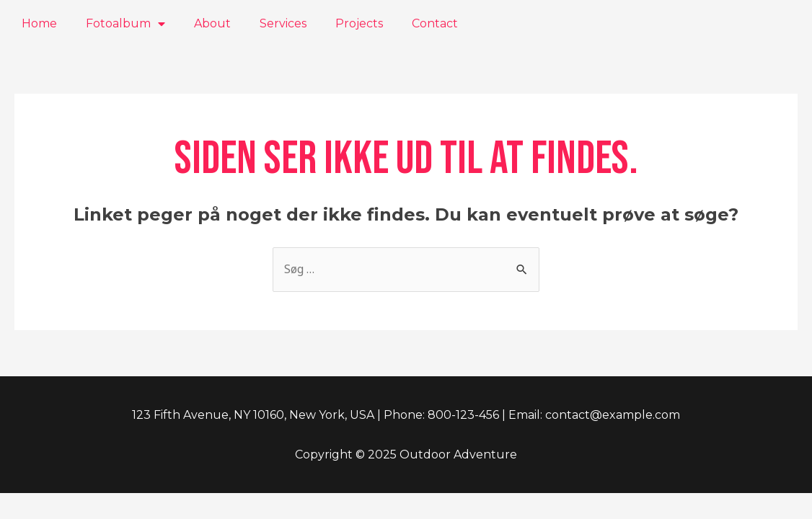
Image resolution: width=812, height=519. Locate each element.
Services (283, 23)
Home (39, 23)
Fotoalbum (125, 24)
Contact (435, 23)
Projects (359, 23)
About (212, 23)
